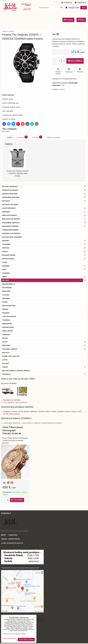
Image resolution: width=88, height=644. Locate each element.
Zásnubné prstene (44, 197)
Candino (6, 273)
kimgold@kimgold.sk (15, 543)
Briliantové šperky (44, 219)
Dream (5, 309)
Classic (6, 295)
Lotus (5, 360)
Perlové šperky (44, 215)
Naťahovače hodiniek (12, 237)
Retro (5, 338)
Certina (44, 248)
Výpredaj (44, 374)
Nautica (6, 353)
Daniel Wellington (11, 356)
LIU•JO (44, 342)
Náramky (44, 212)
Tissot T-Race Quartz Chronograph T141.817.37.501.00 (13, 430)
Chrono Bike (8, 327)
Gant (44, 269)
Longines (44, 244)
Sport (5, 302)
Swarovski (7, 324)
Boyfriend (7, 288)
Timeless (6, 334)
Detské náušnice (44, 186)
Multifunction (9, 306)
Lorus (44, 367)
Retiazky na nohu (10, 205)
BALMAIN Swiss (44, 255)
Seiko (44, 277)
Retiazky (44, 201)
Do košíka (75, 61)
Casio (5, 262)
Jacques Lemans (44, 349)
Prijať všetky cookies (26, 640)
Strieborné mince (10, 230)
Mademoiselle (9, 284)
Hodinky (44, 241)
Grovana (44, 345)
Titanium (6, 320)
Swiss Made (7, 331)
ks (6, 500)
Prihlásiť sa (67, 2)
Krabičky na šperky (11, 233)
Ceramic (6, 298)
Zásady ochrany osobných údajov (14, 634)
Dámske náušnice (44, 190)
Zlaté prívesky (44, 208)
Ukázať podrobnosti (9, 638)
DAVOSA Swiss (44, 259)
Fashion (6, 313)
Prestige (6, 291)
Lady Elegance (9, 316)
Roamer (44, 266)
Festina (7, 132)
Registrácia (80, 2)
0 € (84, 8)
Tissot (44, 251)
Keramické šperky (44, 226)
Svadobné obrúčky (44, 223)
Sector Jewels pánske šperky (16, 371)
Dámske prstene (44, 194)
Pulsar (5, 363)
